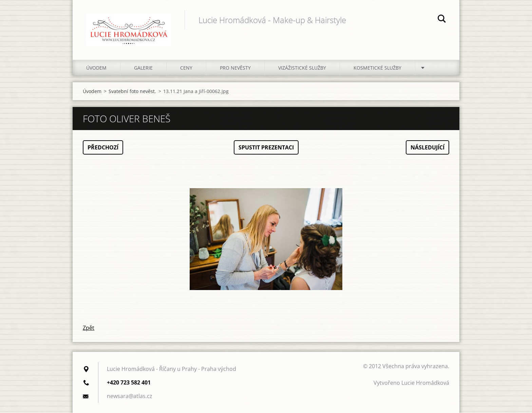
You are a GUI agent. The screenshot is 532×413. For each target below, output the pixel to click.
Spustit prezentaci (266, 147)
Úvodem (96, 68)
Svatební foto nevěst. (132, 91)
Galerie (143, 68)
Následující (427, 147)
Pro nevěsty (235, 68)
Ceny (186, 68)
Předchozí (103, 147)
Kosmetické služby (377, 68)
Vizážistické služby (302, 68)
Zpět (89, 328)
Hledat (442, 20)
